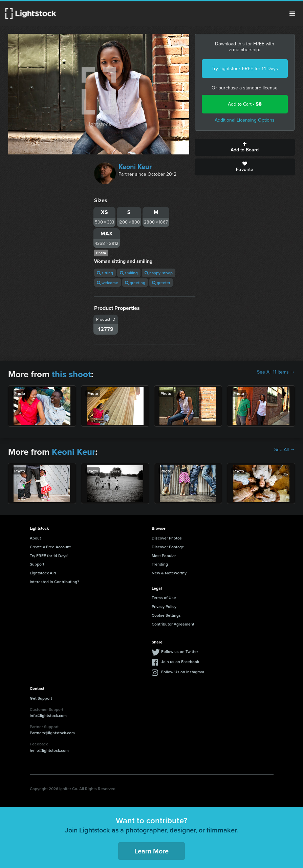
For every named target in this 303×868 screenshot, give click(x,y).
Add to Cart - (245, 104)
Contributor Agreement (173, 624)
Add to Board (245, 147)
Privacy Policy (164, 606)
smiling (129, 273)
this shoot (71, 374)
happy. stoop (159, 273)
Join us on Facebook (180, 662)
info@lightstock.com (48, 715)
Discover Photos (167, 538)
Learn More (151, 851)
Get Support (41, 698)
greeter (161, 283)
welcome (107, 283)
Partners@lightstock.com (52, 733)
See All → (285, 450)
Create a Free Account (50, 547)
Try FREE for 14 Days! (49, 556)
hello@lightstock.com (49, 750)
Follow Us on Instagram (183, 672)
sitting (105, 273)
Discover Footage (168, 547)
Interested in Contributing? (55, 582)
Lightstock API (43, 573)
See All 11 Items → (276, 372)
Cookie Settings (166, 615)
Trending (160, 564)
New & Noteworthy (169, 573)
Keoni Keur (135, 167)
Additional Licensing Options (245, 120)
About (35, 538)
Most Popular (164, 556)
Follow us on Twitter (180, 651)
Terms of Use (164, 598)
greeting (135, 283)
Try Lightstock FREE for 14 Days (245, 69)
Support (37, 564)
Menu (292, 14)
